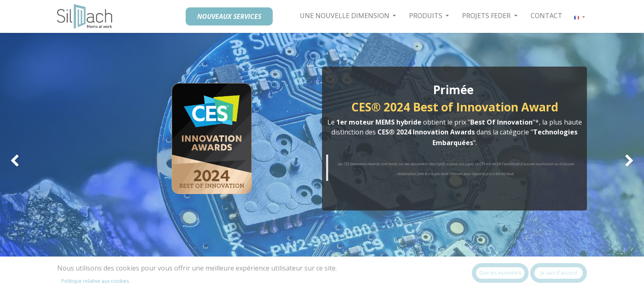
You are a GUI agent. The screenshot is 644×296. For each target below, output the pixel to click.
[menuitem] (546, 16)
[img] (26, 161)
